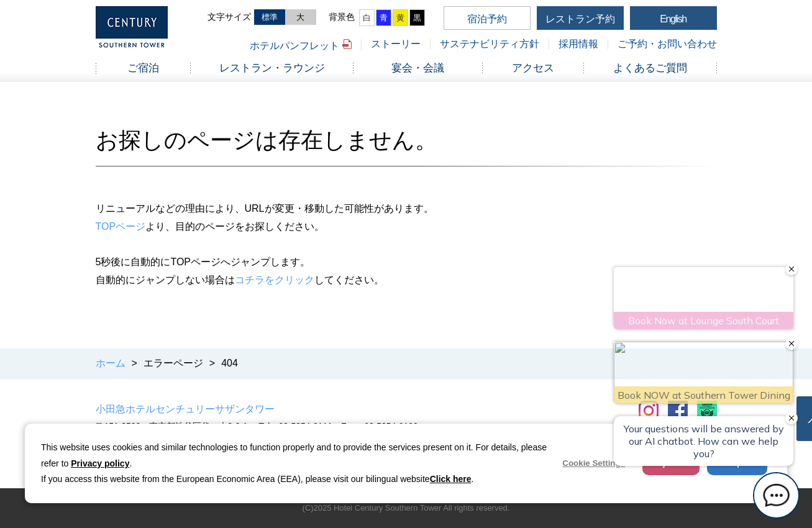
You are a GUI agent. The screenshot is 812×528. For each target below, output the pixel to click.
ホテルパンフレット (294, 46)
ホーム (111, 363)
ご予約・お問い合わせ (667, 44)
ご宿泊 (143, 68)
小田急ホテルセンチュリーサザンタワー (185, 409)
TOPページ (121, 226)
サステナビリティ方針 (490, 44)
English (673, 19)
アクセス (533, 68)
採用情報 (578, 44)
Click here (451, 479)
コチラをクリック (275, 280)
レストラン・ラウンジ (272, 68)
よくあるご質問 (650, 68)
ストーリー (396, 44)
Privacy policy (100, 463)
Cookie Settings (594, 463)
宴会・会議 (418, 68)
